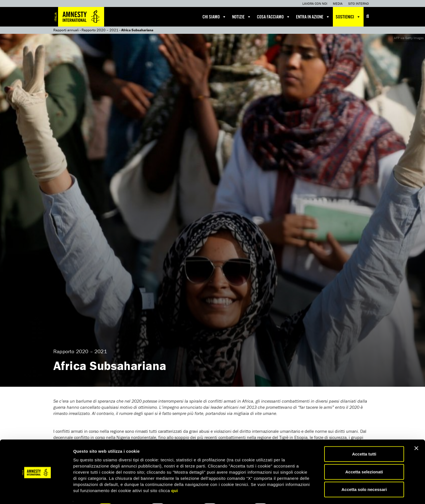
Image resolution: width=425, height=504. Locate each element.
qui (175, 475)
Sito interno (359, 3)
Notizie (242, 17)
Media (338, 3)
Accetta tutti (364, 439)
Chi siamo (214, 17)
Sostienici (348, 17)
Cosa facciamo (274, 17)
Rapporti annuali (66, 30)
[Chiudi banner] (416, 433)
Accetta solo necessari (364, 474)
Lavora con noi (315, 3)
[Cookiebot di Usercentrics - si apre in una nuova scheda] (36, 493)
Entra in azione (313, 17)
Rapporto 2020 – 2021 (100, 30)
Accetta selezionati (364, 457)
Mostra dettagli (294, 493)
